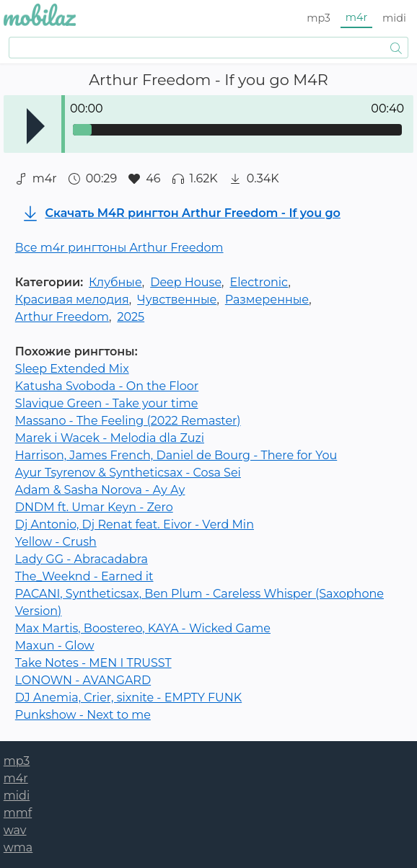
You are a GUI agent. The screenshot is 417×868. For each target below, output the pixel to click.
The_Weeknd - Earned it (84, 576)
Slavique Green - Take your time (107, 403)
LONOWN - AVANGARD (83, 680)
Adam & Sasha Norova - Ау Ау (100, 490)
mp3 (319, 18)
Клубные (115, 282)
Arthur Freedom (62, 317)
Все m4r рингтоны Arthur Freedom (119, 248)
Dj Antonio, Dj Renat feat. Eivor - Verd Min (135, 524)
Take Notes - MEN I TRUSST (93, 663)
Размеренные (267, 300)
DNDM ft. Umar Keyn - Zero (94, 507)
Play (36, 126)
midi (394, 18)
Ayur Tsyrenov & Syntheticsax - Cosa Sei (128, 473)
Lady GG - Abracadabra (82, 559)
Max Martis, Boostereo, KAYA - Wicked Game (143, 628)
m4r (357, 17)
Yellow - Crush (56, 542)
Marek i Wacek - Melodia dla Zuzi (110, 438)
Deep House (186, 282)
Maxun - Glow (55, 646)
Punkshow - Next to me (83, 715)
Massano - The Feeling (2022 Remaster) (128, 421)
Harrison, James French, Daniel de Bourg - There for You (176, 455)
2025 (131, 317)
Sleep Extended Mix (72, 369)
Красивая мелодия (72, 300)
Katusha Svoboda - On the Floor (107, 386)
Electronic (259, 282)
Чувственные (177, 300)
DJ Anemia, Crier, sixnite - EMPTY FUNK (128, 697)
